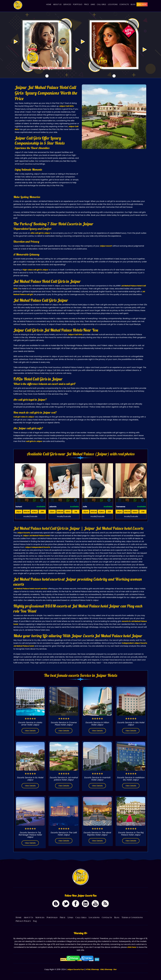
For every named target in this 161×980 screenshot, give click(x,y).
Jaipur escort (106, 246)
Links (93, 4)
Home (49, 4)
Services (67, 4)
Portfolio (78, 4)
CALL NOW (142, 4)
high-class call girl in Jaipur (35, 270)
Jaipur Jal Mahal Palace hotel (36, 536)
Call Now (89, 958)
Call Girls (102, 4)
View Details (30, 731)
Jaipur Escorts (24, 533)
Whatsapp (75, 958)
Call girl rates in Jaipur (24, 417)
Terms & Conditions (132, 917)
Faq (35, 921)
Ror (115, 969)
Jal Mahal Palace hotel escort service (30, 589)
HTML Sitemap (92, 969)
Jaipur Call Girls (66, 106)
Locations (113, 4)
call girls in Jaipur (34, 441)
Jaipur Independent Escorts (38, 547)
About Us (57, 4)
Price (86, 4)
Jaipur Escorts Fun (75, 969)
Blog (133, 4)
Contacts (124, 4)
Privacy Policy (23, 921)
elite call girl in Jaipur (40, 233)
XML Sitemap (106, 969)
